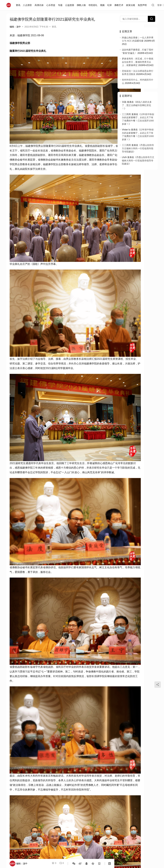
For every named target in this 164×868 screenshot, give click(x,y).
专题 (61, 5)
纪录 (110, 5)
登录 (160, 5)
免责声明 (143, 5)
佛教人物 (82, 5)
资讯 (19, 5)
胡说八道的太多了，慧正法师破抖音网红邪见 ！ (137, 105)
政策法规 (131, 5)
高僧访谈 (40, 5)
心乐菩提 (51, 5)
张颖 (124, 102)
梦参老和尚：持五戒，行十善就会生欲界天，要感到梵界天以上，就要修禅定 (138, 62)
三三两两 (126, 114)
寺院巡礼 (94, 5)
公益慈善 (70, 5)
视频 (103, 5)
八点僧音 (28, 5)
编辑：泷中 (15, 27)
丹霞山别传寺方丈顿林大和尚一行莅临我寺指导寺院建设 (138, 148)
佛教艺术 (120, 5)
